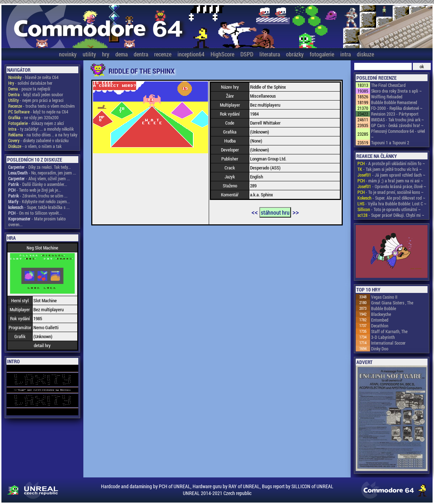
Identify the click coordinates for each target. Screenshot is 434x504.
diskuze (365, 54)
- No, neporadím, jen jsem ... (42, 173)
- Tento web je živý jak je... (35, 190)
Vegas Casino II (384, 297)
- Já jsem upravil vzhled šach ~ (391, 175)
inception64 (191, 54)
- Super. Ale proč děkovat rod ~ (391, 198)
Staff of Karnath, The (389, 331)
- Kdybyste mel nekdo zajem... (39, 201)
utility (89, 54)
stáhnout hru (275, 212)
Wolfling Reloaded (387, 97)
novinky (68, 54)
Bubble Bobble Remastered (394, 102)
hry (106, 54)
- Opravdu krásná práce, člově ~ (392, 186)
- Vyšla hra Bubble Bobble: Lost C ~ (392, 204)
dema (121, 54)
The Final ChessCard (388, 85)
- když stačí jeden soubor (36, 94)
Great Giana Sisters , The (392, 303)
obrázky (295, 54)
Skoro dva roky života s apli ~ (396, 91)
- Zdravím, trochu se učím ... (38, 196)
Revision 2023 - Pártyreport (395, 114)
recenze (163, 54)
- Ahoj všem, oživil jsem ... (39, 178)
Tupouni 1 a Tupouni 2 (390, 143)
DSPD (247, 54)
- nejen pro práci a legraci (36, 100)
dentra (141, 54)
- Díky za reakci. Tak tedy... (40, 167)
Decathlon (380, 326)
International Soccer (388, 343)
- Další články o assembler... (38, 184)
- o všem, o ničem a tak (35, 146)
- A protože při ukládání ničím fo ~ (391, 163)
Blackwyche (381, 314)
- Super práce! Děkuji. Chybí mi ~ (391, 215)
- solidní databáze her (30, 83)
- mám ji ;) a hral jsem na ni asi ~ (390, 181)
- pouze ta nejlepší (29, 89)
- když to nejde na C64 (38, 112)
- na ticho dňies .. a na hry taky (43, 135)
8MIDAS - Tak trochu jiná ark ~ (398, 120)
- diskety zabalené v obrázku (38, 140)
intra (345, 54)
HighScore (222, 54)
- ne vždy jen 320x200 (33, 117)
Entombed (380, 320)
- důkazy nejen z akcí (36, 123)
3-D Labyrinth (383, 337)
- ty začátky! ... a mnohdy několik (41, 129)
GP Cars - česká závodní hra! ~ (397, 125)
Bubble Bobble (384, 308)
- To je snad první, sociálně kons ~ (391, 192)
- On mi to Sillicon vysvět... (35, 213)
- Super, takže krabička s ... (39, 207)
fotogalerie (322, 54)
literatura (270, 54)
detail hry (42, 345)
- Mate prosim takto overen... (37, 221)
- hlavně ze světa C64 (33, 77)
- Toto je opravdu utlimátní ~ (389, 209)
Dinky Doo (380, 349)
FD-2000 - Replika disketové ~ (397, 108)
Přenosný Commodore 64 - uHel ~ (398, 134)
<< (255, 212)
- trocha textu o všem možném (41, 106)
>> (296, 212)
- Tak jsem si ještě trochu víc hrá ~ (390, 169)
